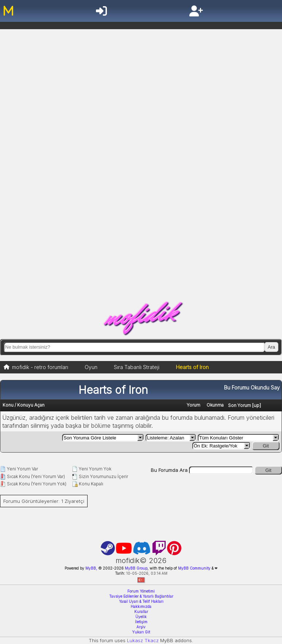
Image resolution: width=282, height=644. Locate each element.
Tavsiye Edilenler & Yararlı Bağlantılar (141, 596)
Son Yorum (239, 405)
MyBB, (91, 568)
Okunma (215, 405)
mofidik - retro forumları (40, 367)
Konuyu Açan (31, 405)
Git (266, 446)
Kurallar (141, 612)
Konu (8, 405)
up (256, 405)
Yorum (194, 405)
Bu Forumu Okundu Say (252, 387)
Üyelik (141, 617)
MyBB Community (194, 568)
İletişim (141, 622)
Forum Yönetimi (141, 591)
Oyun (91, 367)
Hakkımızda (141, 606)
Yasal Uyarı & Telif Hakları (141, 601)
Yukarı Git (141, 632)
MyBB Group (136, 568)
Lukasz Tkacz (143, 640)
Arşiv (141, 627)
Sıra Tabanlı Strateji (137, 367)
